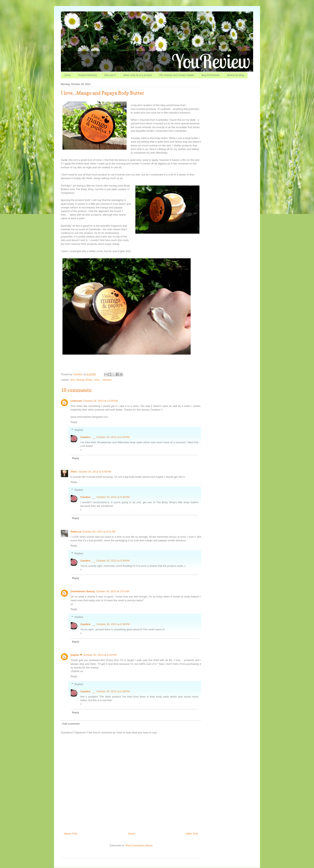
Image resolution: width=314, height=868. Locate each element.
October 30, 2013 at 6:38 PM (113, 624)
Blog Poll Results (211, 75)
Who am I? (110, 75)
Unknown (76, 401)
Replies (79, 430)
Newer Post (71, 834)
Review (107, 380)
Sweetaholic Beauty (83, 591)
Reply (74, 422)
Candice (78, 374)
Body (89, 380)
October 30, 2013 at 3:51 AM (113, 591)
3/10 (73, 380)
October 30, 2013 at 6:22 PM (100, 655)
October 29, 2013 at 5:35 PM (113, 497)
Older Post (192, 834)
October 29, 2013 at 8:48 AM (95, 472)
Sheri (74, 472)
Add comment (71, 724)
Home (68, 75)
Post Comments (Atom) (139, 845)
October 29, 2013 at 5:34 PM (113, 437)
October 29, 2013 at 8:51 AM (99, 532)
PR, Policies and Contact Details (177, 75)
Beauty (81, 380)
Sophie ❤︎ (76, 655)
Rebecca (76, 532)
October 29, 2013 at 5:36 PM (113, 561)
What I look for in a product (138, 75)
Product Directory (88, 75)
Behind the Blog (236, 75)
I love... (97, 380)
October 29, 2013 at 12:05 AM (101, 401)
